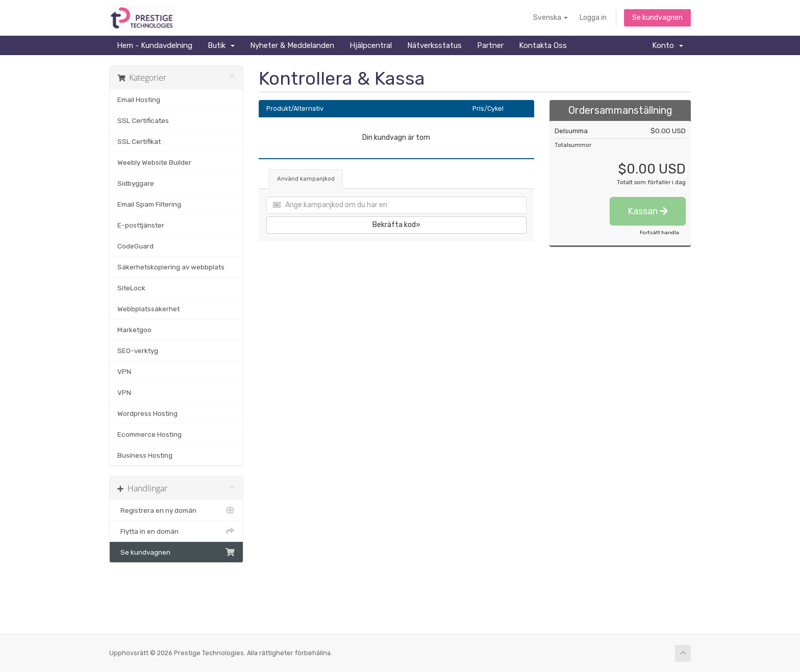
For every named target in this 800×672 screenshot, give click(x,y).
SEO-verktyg (138, 351)
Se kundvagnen (657, 18)
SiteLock (131, 288)
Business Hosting (145, 455)
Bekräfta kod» (396, 225)
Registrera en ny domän (176, 510)
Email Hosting (139, 99)
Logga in (593, 18)
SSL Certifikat (139, 141)
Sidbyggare (136, 183)
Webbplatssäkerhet (148, 309)
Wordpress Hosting (147, 413)
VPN (124, 371)
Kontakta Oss (543, 45)
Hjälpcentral (371, 45)
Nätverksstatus (434, 45)
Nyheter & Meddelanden (292, 45)
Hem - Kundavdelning (155, 45)
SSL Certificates (143, 120)
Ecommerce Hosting (149, 434)
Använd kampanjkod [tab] (306, 179)
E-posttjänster (141, 225)
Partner (490, 45)
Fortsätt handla (659, 233)
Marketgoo (134, 330)
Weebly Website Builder (154, 162)
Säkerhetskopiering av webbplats (171, 267)
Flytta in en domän (176, 531)
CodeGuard (135, 246)
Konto (668, 45)
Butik (221, 45)
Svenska (551, 18)
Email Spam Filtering (149, 204)
